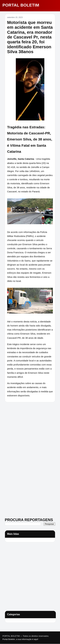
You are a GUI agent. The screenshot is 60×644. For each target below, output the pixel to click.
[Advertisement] (24, 426)
